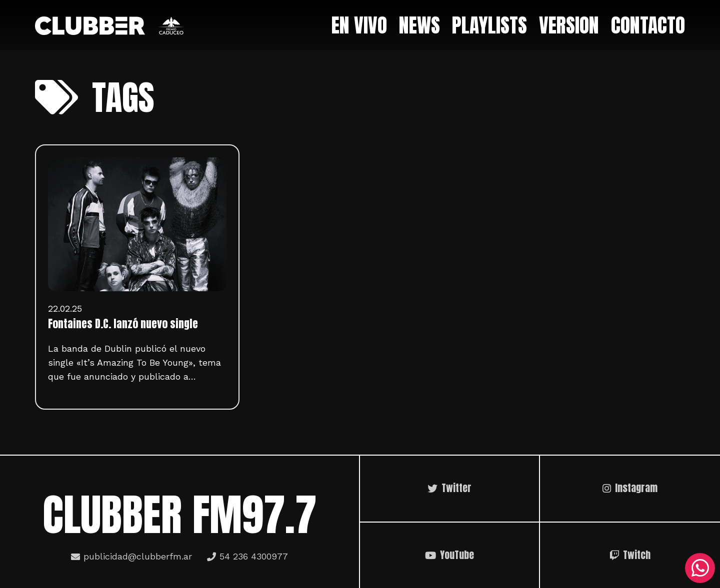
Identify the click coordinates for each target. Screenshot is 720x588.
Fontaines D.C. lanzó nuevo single (123, 324)
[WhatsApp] (700, 568)
